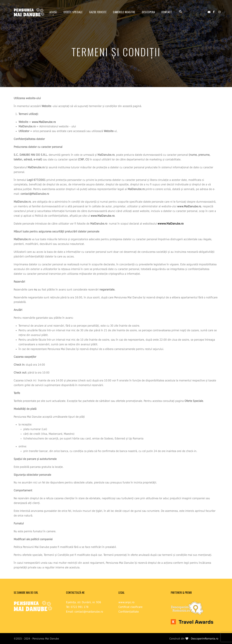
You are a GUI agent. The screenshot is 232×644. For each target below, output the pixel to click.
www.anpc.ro (126, 602)
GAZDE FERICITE (98, 12)
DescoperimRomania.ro (205, 639)
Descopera (148, 12)
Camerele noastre (124, 12)
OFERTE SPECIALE (73, 12)
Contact (167, 12)
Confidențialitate (129, 612)
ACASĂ (53, 12)
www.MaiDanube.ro (44, 122)
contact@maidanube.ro (89, 612)
